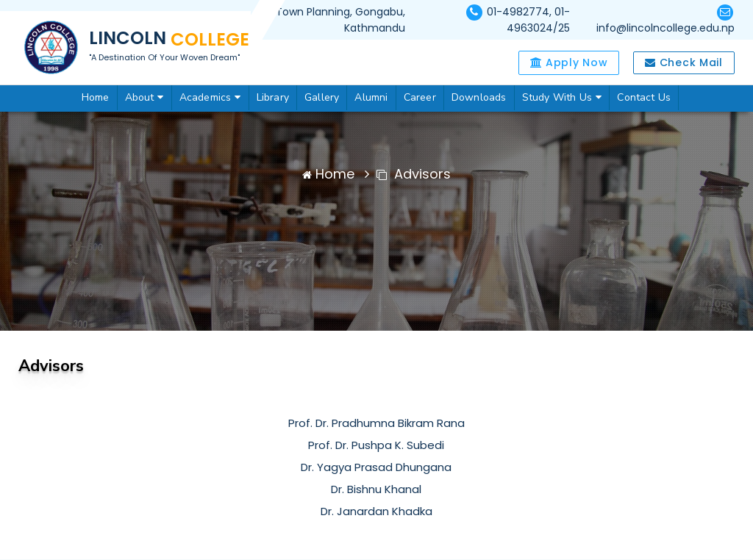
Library (273, 97)
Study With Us (562, 97)
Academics (210, 97)
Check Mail (684, 62)
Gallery (322, 97)
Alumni (371, 97)
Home (96, 97)
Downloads (479, 97)
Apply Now (569, 62)
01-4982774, (521, 12)
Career (420, 97)
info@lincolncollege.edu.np (665, 28)
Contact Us (644, 97)
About (144, 97)
